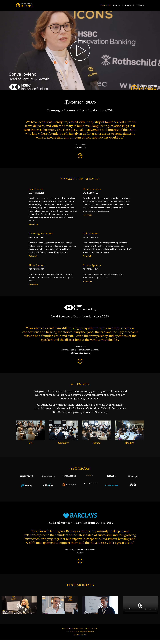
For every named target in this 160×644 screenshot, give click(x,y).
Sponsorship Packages (122, 5)
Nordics (129, 443)
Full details (33, 224)
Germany (63, 443)
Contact (140, 5)
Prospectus (105, 5)
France (96, 443)
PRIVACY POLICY (80, 635)
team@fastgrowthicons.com (84, 632)
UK (31, 443)
